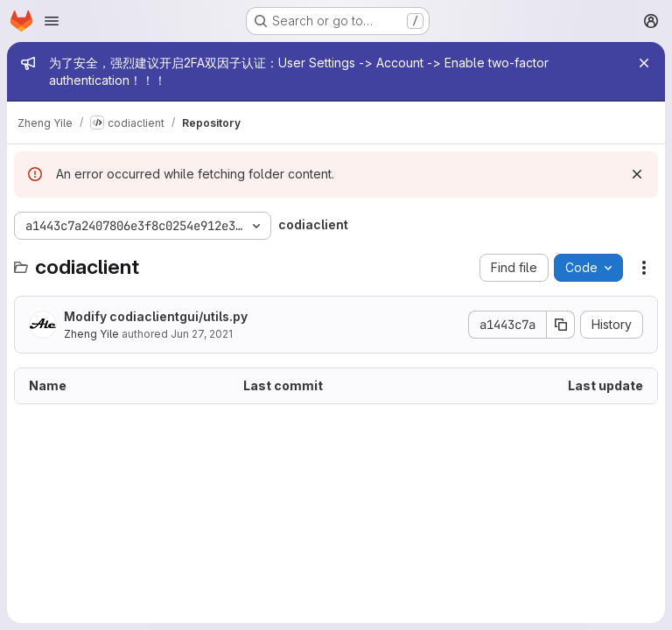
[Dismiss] (637, 174)
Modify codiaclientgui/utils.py (156, 316)
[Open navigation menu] (52, 21)
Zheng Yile (91, 334)
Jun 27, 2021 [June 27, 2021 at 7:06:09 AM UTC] (202, 334)
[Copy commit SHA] (561, 325)
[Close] (644, 63)
